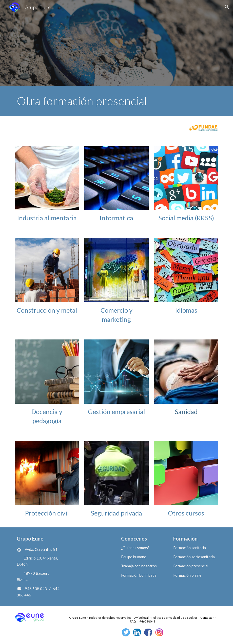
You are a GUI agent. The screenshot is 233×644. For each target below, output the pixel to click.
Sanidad (186, 412)
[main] (116, 101)
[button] (227, 7)
